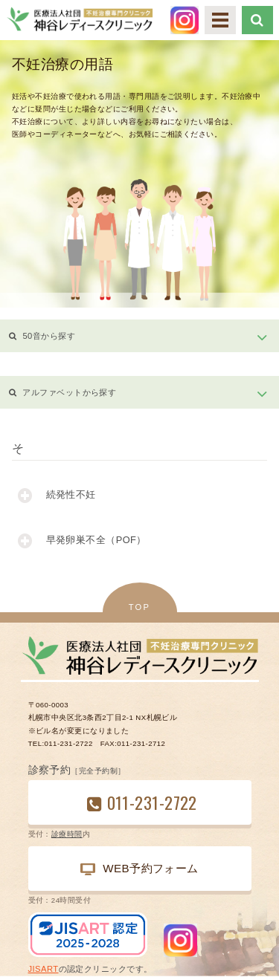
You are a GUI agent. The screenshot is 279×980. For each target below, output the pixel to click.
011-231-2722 (152, 802)
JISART (44, 969)
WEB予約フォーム (139, 869)
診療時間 (67, 834)
